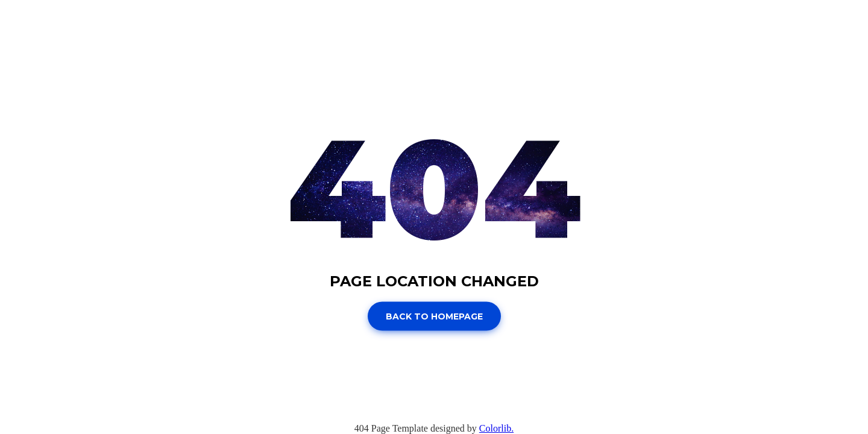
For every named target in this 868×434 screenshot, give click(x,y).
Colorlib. (496, 428)
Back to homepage (434, 316)
